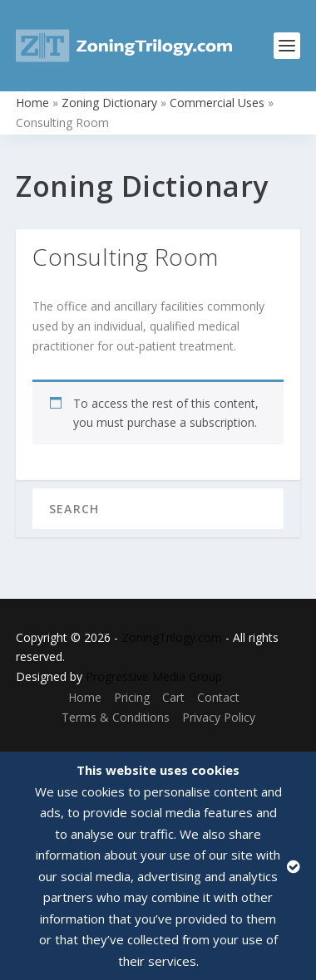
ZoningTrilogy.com (172, 637)
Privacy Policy (219, 717)
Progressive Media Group (154, 676)
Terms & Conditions (116, 717)
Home (32, 103)
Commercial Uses (217, 103)
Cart (173, 697)
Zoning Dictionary (109, 103)
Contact (218, 697)
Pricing (132, 697)
